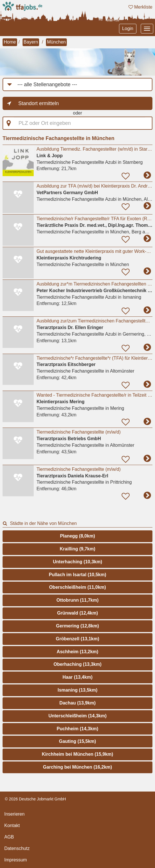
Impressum (16, 860)
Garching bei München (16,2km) (78, 767)
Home (10, 42)
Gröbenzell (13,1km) (77, 639)
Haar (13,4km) (77, 677)
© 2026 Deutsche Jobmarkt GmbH (35, 799)
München (57, 42)
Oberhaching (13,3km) (77, 664)
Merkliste (140, 7)
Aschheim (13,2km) (78, 652)
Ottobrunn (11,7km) (78, 600)
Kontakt (12, 825)
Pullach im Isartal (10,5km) (77, 575)
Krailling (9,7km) (77, 549)
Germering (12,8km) (77, 626)
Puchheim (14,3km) (78, 729)
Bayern (31, 42)
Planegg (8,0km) (77, 536)
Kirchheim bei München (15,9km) (78, 754)
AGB (9, 837)
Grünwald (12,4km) (77, 613)
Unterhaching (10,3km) (77, 562)
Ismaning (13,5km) (78, 690)
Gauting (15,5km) (78, 741)
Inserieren (14, 814)
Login (128, 28)
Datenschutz (17, 848)
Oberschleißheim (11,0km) (77, 587)
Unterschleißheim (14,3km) (78, 716)
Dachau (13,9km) (77, 703)
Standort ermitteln (39, 103)
